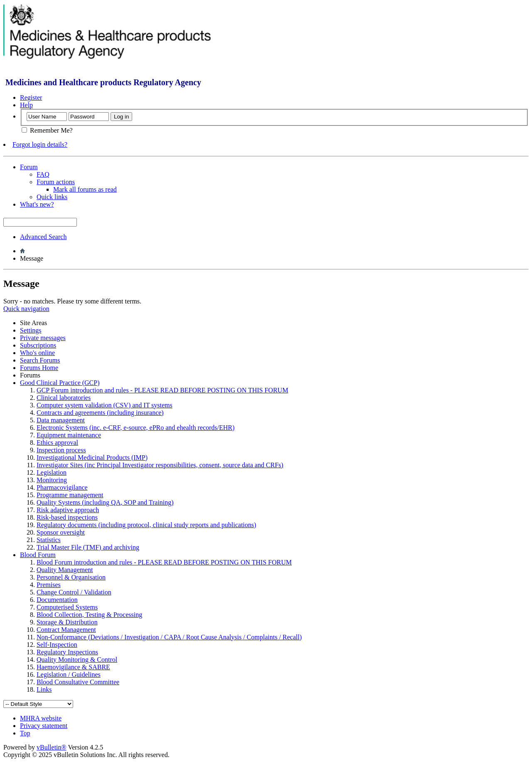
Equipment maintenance (69, 435)
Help (26, 105)
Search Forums (40, 360)
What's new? (37, 204)
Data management (61, 420)
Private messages (43, 338)
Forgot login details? (40, 144)
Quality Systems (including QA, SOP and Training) (105, 502)
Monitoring (52, 480)
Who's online (37, 353)
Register (31, 97)
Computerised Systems (67, 607)
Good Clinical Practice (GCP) (60, 383)
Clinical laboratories (64, 398)
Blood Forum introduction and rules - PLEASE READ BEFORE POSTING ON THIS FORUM (164, 562)
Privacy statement (44, 726)
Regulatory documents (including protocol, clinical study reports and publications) (146, 525)
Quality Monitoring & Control (77, 660)
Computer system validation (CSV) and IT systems (105, 405)
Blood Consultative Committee (78, 682)
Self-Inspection (57, 645)
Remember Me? (47, 130)
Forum (29, 167)
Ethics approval (57, 443)
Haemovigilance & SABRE (73, 667)
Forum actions (56, 182)
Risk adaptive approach (68, 510)
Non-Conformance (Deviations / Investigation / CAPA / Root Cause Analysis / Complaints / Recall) (169, 637)
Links (44, 689)
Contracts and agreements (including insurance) (100, 413)
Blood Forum (38, 555)
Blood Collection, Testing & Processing (89, 615)
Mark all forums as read (85, 189)
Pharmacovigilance (62, 487)
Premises (49, 585)
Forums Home (39, 368)
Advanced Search (43, 237)
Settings (31, 330)
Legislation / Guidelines (69, 674)
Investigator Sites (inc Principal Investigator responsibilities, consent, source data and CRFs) (160, 465)
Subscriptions (38, 345)
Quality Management (65, 570)
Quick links (52, 197)
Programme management (70, 495)
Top (25, 733)
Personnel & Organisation (71, 577)
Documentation (57, 600)
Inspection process (61, 450)
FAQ (43, 174)
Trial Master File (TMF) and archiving (88, 547)
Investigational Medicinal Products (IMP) (92, 457)
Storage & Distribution (67, 622)
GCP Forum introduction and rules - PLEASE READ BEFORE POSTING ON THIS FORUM (162, 390)
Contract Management (66, 630)
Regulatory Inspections (67, 652)
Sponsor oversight (61, 532)
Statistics (49, 540)
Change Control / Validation (74, 592)
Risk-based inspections (67, 517)
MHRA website (41, 718)
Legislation (52, 472)
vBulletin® (52, 747)
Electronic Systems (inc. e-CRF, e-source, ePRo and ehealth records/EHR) (135, 428)
